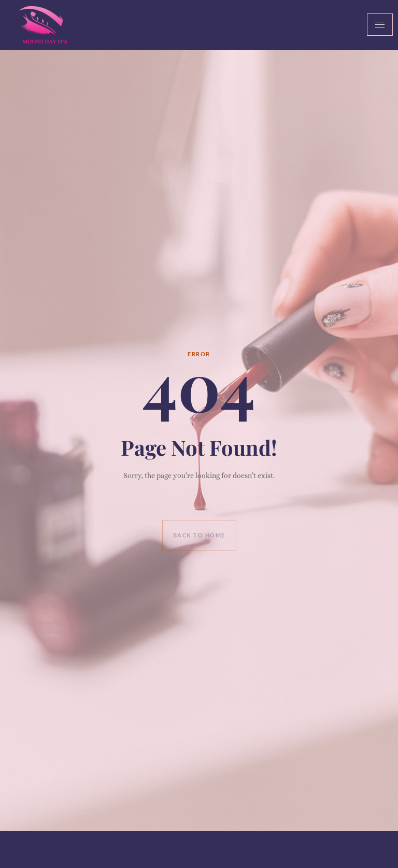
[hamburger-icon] (380, 25)
